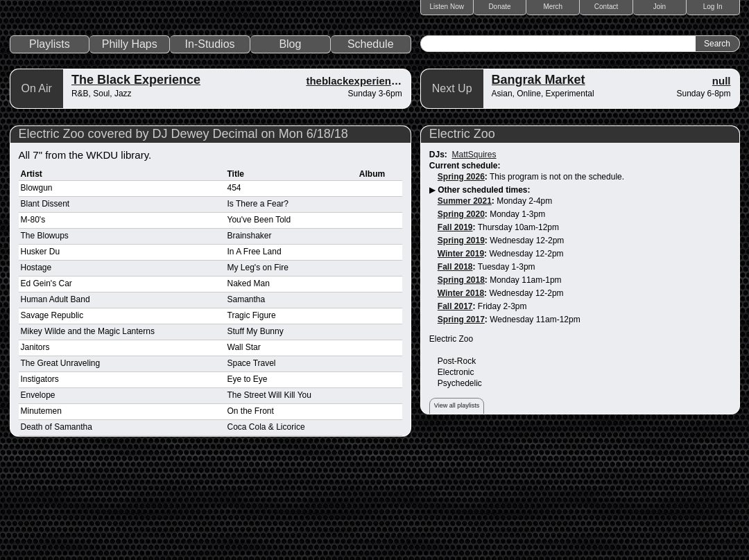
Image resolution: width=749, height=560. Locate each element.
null (722, 181)
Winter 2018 (461, 393)
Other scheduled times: (484, 290)
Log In (713, 7)
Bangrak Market (539, 180)
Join (660, 7)
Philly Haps (130, 144)
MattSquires (474, 254)
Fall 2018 (455, 367)
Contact (606, 7)
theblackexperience (354, 181)
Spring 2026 (461, 277)
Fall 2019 (455, 327)
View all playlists (457, 505)
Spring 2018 (461, 380)
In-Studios (210, 144)
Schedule (371, 144)
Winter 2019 (461, 353)
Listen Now (447, 7)
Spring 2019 (461, 340)
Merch (553, 7)
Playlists (50, 144)
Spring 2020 (461, 314)
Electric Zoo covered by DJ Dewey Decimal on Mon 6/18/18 (183, 234)
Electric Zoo (462, 234)
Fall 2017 (455, 406)
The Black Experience (136, 180)
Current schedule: (465, 265)
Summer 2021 (465, 301)
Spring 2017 (461, 419)
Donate (499, 7)
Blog (290, 144)
